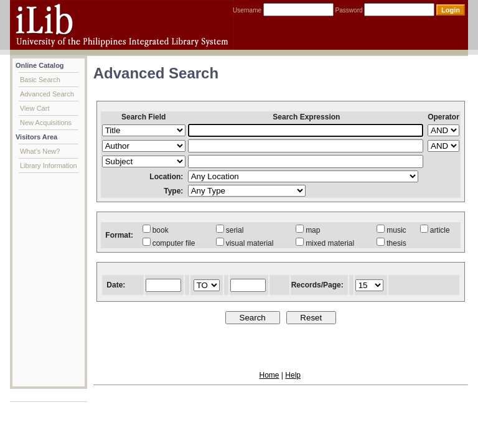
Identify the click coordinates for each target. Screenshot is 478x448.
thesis (391, 243)
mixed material (325, 243)
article (435, 230)
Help (293, 375)
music (391, 230)
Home (269, 375)
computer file (169, 243)
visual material (245, 243)
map (308, 230)
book (156, 230)
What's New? (40, 151)
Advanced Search (47, 94)
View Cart (35, 108)
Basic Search (40, 80)
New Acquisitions (46, 123)
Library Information (49, 166)
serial (230, 230)
